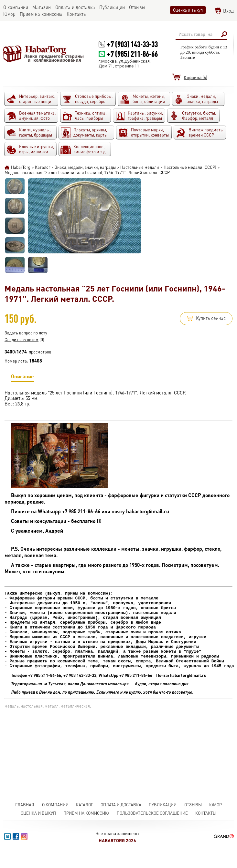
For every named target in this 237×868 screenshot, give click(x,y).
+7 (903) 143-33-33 (132, 44)
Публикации (163, 805)
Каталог (85, 805)
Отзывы (193, 805)
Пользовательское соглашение (152, 813)
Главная (25, 805)
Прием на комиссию (86, 813)
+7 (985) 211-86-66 (132, 54)
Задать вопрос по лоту (26, 333)
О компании (55, 805)
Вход (228, 11)
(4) (195, 77)
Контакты (206, 813)
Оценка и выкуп (188, 10)
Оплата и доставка (121, 805)
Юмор (215, 805)
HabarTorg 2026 (117, 840)
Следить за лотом (22, 340)
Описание (22, 378)
